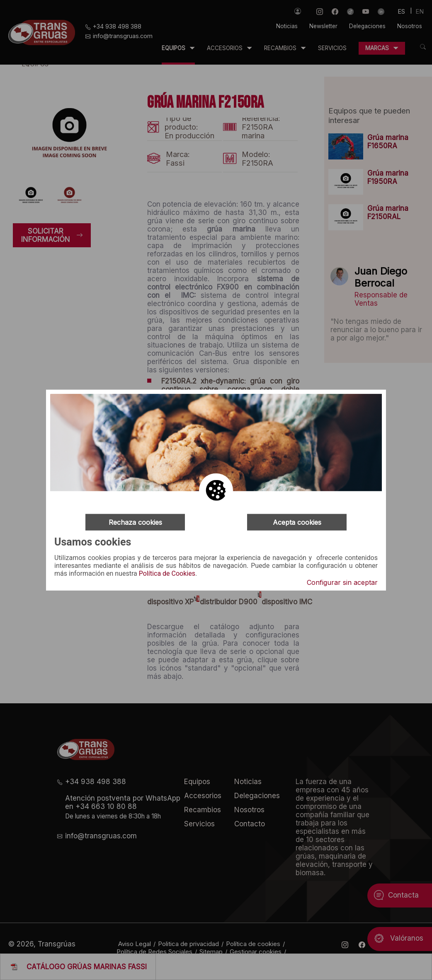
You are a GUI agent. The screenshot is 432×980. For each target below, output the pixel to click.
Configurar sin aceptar (342, 582)
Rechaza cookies (135, 522)
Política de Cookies (167, 574)
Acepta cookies (297, 522)
